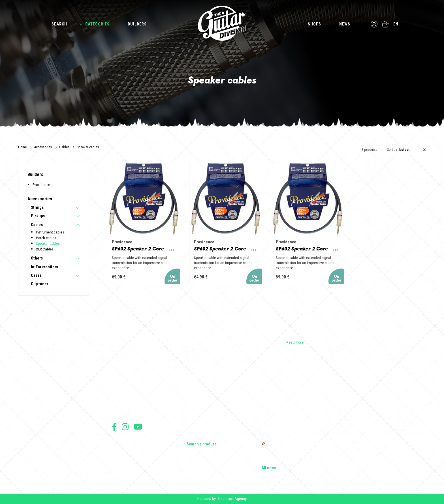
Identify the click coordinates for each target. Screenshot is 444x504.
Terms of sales (122, 447)
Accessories (43, 147)
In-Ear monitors (44, 267)
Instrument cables (50, 232)
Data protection (123, 459)
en (396, 24)
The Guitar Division (222, 23)
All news (269, 468)
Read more (295, 342)
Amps (191, 413)
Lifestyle (194, 436)
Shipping (118, 472)
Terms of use (121, 440)
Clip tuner (40, 284)
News (345, 24)
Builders (137, 24)
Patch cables (46, 238)
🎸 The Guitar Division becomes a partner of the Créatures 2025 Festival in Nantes (295, 445)
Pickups (38, 216)
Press (117, 413)
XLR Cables (45, 249)
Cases (36, 276)
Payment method (123, 465)
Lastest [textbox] (412, 150)
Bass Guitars (197, 405)
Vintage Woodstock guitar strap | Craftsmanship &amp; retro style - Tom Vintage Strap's (293, 406)
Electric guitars (199, 389)
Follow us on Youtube (138, 427)
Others (37, 258)
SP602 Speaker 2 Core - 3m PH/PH (144, 249)
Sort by (392, 150)
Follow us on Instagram (125, 427)
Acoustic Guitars (200, 397)
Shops (314, 24)
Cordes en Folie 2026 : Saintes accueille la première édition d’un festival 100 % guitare (296, 391)
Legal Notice (121, 453)
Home (22, 147)
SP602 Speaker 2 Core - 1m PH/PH (308, 249)
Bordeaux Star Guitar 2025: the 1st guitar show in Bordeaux (294, 458)
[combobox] (411, 150)
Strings (37, 208)
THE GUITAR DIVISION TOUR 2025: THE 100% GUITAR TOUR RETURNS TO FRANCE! (296, 433)
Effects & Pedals (200, 421)
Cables (64, 147)
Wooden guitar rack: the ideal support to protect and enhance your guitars (294, 421)
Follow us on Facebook (114, 427)
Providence (41, 185)
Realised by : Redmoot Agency (222, 499)
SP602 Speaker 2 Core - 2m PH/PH (226, 249)
